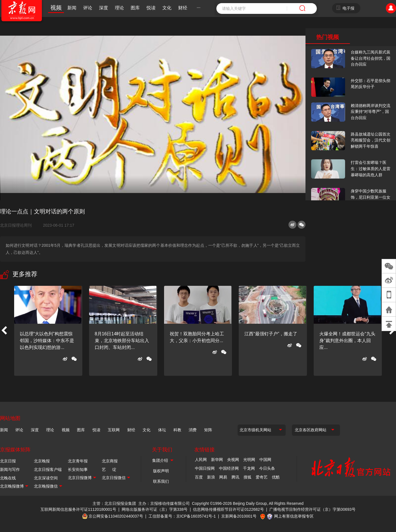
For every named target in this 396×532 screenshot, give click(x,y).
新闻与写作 (10, 469)
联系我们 (161, 481)
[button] (4, 331)
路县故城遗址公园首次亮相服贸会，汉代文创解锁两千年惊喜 (371, 140)
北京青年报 (78, 461)
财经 (183, 8)
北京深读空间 (46, 478)
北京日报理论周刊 (18, 225)
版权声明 (161, 471)
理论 (119, 8)
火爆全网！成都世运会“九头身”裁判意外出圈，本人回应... (347, 341)
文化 (167, 8)
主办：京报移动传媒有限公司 (164, 503)
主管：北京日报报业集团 (114, 503)
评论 (88, 8)
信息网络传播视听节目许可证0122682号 (228, 509)
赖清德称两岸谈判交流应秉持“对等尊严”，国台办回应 (371, 112)
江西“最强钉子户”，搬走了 (271, 334)
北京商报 (110, 461)
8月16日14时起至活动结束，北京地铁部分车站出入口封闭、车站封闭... (122, 341)
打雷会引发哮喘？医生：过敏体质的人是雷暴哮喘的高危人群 (371, 169)
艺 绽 (109, 469)
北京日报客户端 (48, 469)
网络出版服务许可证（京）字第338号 (155, 509)
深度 (104, 8)
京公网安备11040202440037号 (116, 516)
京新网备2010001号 (239, 516)
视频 (56, 8)
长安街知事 (78, 469)
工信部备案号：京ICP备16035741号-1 (182, 516)
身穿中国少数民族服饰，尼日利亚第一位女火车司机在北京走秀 (371, 197)
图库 (135, 8)
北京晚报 (42, 461)
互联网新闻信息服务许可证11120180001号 (78, 509)
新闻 (72, 8)
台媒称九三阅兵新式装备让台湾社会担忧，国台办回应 (371, 58)
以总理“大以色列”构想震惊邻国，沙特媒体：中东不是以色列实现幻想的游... (47, 341)
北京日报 (8, 461)
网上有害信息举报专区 (294, 516)
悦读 (151, 8)
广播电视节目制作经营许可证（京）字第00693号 (312, 509)
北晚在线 (8, 478)
